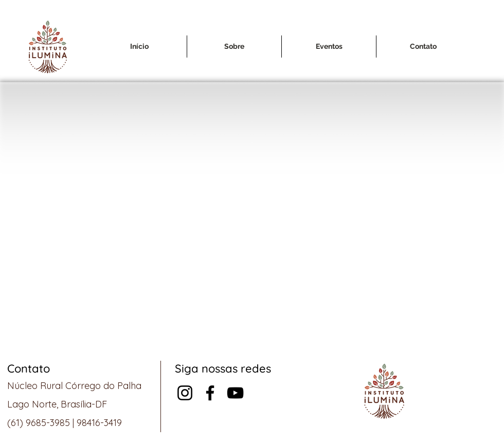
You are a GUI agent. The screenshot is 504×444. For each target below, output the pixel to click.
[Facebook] (210, 393)
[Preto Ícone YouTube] (235, 393)
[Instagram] (185, 393)
